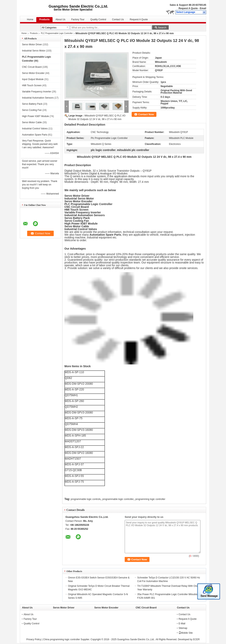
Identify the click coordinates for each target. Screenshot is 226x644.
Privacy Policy (34, 639)
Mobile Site (186, 633)
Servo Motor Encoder (33, 73)
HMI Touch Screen (32, 85)
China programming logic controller (61, 639)
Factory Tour (78, 19)
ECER (196, 639)
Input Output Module (33, 79)
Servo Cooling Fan (32, 110)
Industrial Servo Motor (34, 51)
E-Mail (182, 624)
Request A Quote (188, 8)
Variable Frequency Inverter (37, 92)
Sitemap (183, 628)
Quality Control (98, 19)
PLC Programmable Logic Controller (57, 33)
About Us (60, 19)
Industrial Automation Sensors (38, 98)
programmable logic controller (118, 499)
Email (203, 8)
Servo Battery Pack (32, 104)
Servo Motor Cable (32, 122)
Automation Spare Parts (35, 135)
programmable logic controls (86, 499)
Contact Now (146, 114)
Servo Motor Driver (32, 45)
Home (30, 19)
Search (162, 28)
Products (44, 19)
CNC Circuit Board (32, 67)
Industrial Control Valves (35, 129)
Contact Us (118, 19)
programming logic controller (150, 499)
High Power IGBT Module (35, 116)
